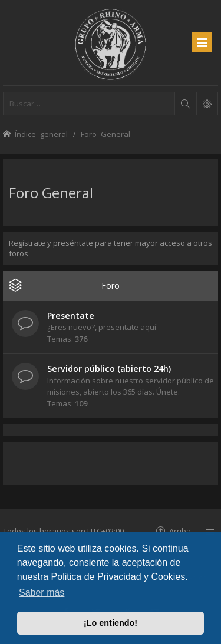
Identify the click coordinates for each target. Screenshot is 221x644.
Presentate (71, 316)
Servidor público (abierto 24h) (109, 368)
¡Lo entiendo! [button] (111, 623)
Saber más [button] (42, 593)
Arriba (180, 531)
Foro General (51, 193)
